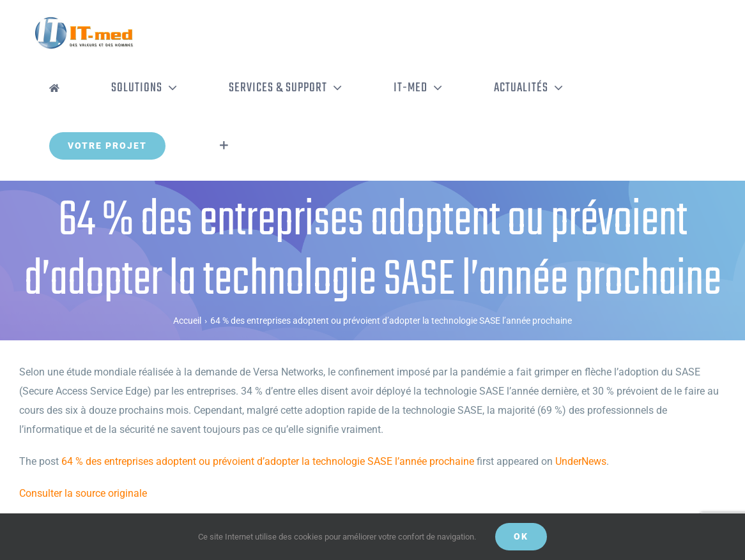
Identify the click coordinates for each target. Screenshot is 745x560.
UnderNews (581, 461)
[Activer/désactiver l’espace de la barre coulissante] (224, 146)
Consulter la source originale (83, 493)
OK (521, 536)
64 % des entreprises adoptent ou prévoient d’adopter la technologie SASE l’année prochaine (268, 461)
